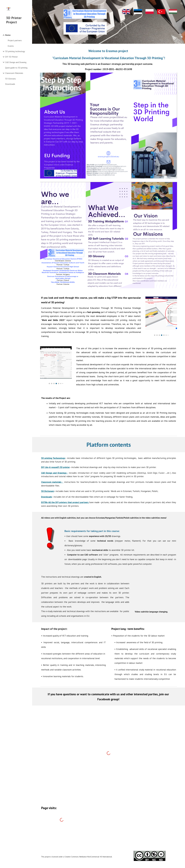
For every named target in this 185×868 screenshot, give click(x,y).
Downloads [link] (10, 84)
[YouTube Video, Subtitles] (155, 591)
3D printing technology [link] (15, 51)
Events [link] (11, 46)
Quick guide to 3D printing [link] (16, 68)
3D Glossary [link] (10, 79)
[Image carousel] (161, 315)
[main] (109, 60)
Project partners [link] (15, 40)
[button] (182, 4)
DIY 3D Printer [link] (11, 57)
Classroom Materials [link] (14, 73)
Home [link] (8, 35)
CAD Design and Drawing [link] (16, 62)
